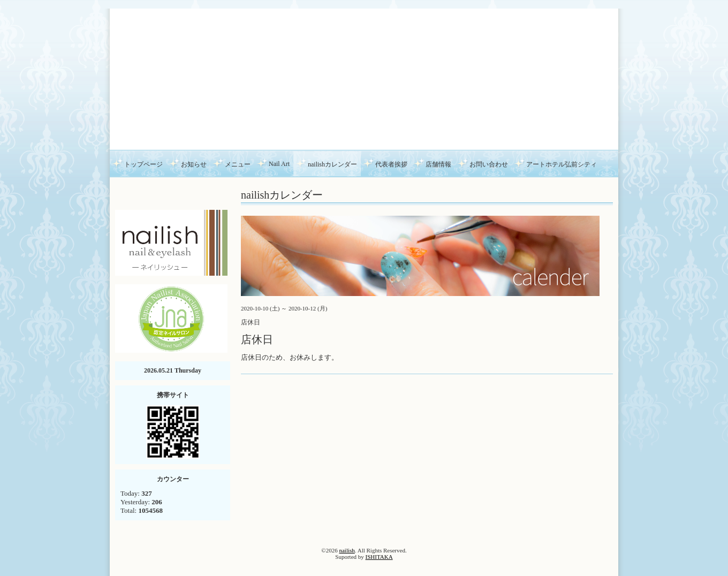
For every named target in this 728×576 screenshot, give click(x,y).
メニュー (238, 164)
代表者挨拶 (391, 164)
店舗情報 (438, 164)
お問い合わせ (489, 164)
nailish (347, 550)
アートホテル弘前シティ (562, 164)
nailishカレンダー (332, 164)
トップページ (143, 164)
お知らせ (194, 164)
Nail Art (279, 164)
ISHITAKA (379, 557)
